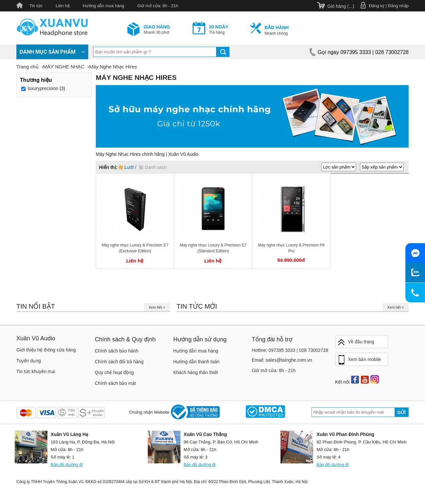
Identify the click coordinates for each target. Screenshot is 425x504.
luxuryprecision (43, 88)
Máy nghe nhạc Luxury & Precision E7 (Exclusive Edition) (135, 248)
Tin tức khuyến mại (36, 371)
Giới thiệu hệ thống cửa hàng (46, 350)
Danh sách (153, 167)
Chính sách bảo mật (115, 383)
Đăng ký (377, 6)
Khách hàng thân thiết (195, 372)
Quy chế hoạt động (114, 372)
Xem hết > (157, 307)
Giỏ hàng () (341, 6)
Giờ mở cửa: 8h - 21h (158, 6)
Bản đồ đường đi (67, 465)
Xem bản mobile (359, 360)
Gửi (401, 412)
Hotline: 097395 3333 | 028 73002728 (290, 350)
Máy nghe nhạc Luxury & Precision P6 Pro (291, 248)
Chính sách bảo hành (117, 351)
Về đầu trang (356, 342)
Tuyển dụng (29, 361)
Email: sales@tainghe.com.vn (282, 360)
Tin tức (36, 6)
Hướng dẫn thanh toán (196, 362)
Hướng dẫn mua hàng (103, 6)
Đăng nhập (398, 6)
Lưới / (128, 167)
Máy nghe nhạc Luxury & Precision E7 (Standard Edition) (213, 248)
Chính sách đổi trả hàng (119, 362)
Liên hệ (62, 6)
